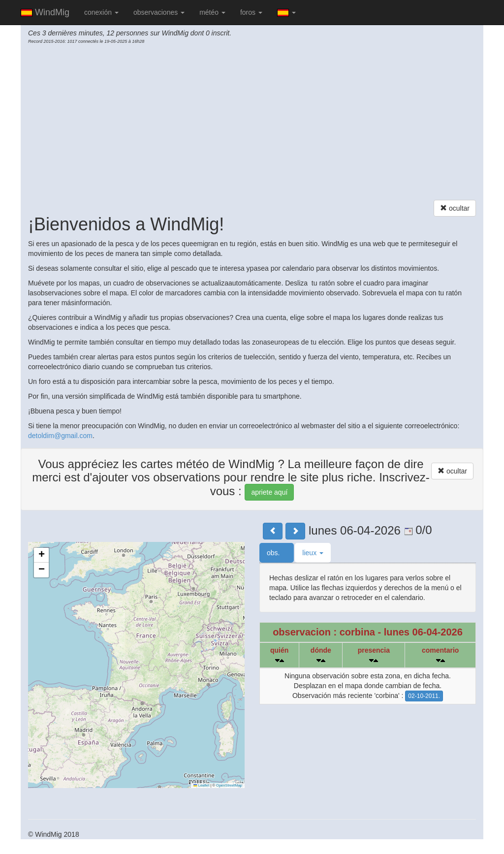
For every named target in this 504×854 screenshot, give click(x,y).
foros (251, 12)
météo (212, 12)
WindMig (45, 12)
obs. (277, 553)
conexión (101, 12)
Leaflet (201, 785)
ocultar (455, 208)
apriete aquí (269, 492)
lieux (313, 553)
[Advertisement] (252, 124)
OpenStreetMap (229, 785)
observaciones (159, 12)
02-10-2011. (424, 696)
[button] (41, 555)
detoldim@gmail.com (60, 436)
